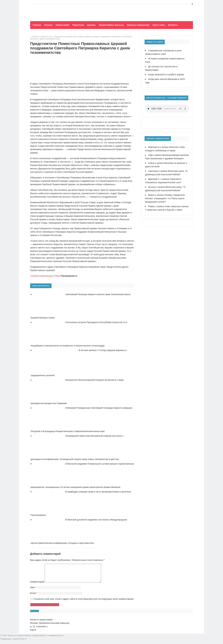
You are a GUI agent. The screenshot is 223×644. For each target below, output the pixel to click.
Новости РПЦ (46, 37)
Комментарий (37, 585)
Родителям (78, 25)
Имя (33, 591)
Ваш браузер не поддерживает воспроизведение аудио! (167, 109)
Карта (33, 633)
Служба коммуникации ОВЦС (46, 276)
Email (34, 597)
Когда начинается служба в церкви (166, 74)
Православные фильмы (111, 25)
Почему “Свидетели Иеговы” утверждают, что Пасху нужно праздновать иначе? (165, 198)
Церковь (91, 25)
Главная (37, 25)
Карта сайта (159, 25)
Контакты (173, 25)
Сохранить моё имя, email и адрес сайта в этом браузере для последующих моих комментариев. (84, 602)
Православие (63, 25)
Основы (48, 25)
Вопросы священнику (138, 25)
